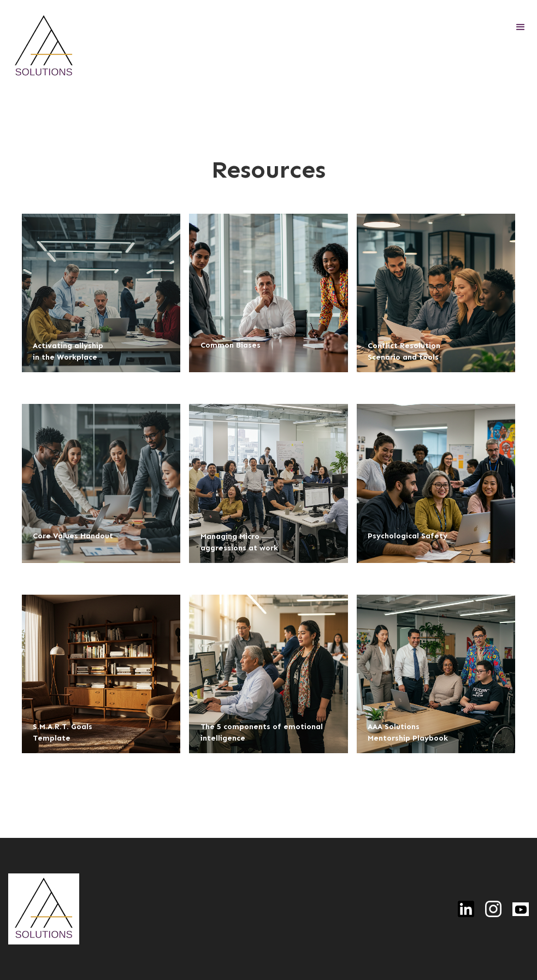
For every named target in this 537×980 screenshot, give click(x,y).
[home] (44, 46)
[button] (521, 27)
